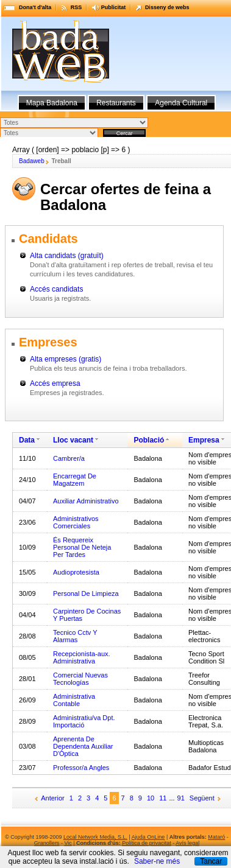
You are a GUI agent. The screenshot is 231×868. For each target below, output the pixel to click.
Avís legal (187, 843)
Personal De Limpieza (86, 593)
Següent (202, 798)
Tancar (211, 861)
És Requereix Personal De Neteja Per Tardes (82, 547)
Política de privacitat (147, 843)
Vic (68, 843)
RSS (76, 7)
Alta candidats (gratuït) (67, 256)
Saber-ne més (157, 861)
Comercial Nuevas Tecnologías (80, 679)
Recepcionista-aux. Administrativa (82, 657)
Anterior (53, 798)
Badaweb (32, 161)
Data (27, 440)
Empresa (204, 440)
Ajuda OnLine (148, 837)
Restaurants (116, 103)
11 (163, 798)
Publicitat (114, 7)
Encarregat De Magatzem (75, 480)
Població (149, 440)
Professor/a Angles (81, 768)
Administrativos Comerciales (76, 522)
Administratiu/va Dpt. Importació (84, 721)
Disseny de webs (167, 7)
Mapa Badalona (52, 103)
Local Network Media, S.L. (95, 837)
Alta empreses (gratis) (66, 359)
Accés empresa (55, 383)
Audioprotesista (76, 572)
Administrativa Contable (74, 700)
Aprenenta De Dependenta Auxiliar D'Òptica (83, 746)
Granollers (47, 843)
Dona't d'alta (35, 7)
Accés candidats (56, 289)
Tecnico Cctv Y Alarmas (75, 636)
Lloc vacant (73, 440)
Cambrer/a (69, 458)
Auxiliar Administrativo (86, 501)
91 (181, 798)
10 (151, 798)
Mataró (216, 837)
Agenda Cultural (181, 103)
